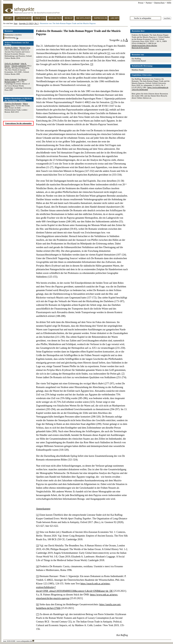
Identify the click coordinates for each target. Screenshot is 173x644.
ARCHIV (115, 18)
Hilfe (169, 3)
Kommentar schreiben (13, 35)
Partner (149, 3)
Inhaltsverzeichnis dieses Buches (144, 45)
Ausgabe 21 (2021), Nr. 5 (29, 23)
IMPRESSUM (100, 18)
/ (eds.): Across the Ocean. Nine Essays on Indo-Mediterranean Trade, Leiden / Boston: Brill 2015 (17, 108)
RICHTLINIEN (84, 18)
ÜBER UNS (40, 18)
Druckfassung (11, 38)
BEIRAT (69, 18)
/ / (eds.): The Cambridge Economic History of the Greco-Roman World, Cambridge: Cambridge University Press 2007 (18, 85)
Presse (141, 3)
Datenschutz (159, 3)
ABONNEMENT (24, 18)
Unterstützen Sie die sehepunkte (18, 123)
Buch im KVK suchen (140, 48)
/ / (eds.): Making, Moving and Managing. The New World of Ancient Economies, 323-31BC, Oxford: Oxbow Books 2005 (18, 69)
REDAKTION (55, 18)
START (8, 18)
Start (16, 23)
